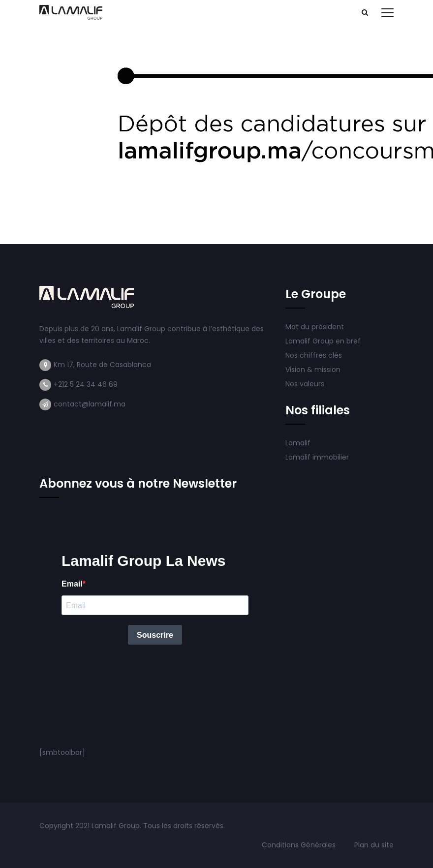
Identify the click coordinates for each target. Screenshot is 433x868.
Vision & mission (314, 370)
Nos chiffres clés (314, 355)
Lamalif (298, 443)
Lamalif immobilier (317, 457)
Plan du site (374, 845)
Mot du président (315, 327)
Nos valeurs (306, 384)
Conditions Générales (300, 845)
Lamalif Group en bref (323, 341)
